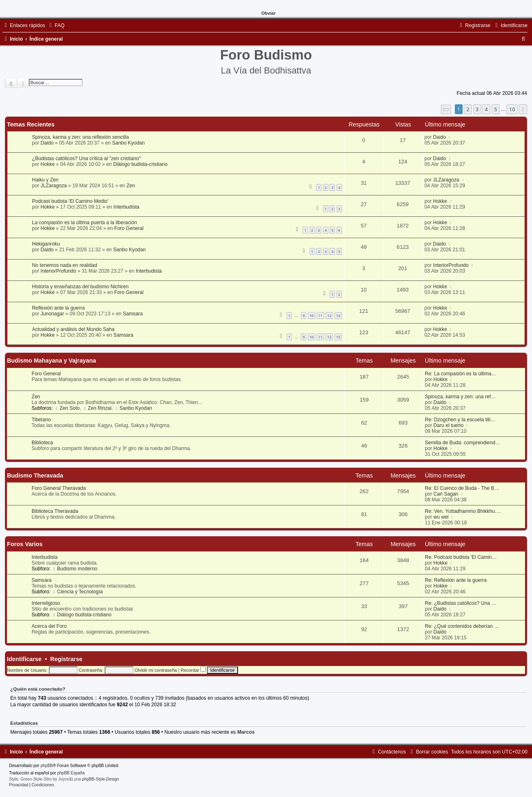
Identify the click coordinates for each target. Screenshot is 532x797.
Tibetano (41, 420)
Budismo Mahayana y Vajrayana (52, 361)
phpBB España (71, 773)
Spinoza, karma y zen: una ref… (460, 397)
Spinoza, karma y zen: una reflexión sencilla (80, 137)
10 (312, 316)
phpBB (47, 766)
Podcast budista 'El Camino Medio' (70, 201)
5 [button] (496, 109)
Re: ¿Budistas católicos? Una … (461, 603)
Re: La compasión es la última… (461, 374)
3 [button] (477, 109)
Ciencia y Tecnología (77, 592)
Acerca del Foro (49, 626)
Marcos (246, 732)
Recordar (193, 670)
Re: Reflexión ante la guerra (456, 580)
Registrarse (66, 659)
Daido (47, 143)
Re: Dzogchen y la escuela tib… (460, 420)
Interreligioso (46, 603)
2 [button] (468, 109)
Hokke (48, 164)
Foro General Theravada (59, 488)
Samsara (133, 314)
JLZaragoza (54, 186)
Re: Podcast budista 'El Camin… (461, 557)
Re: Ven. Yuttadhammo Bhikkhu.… (463, 511)
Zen (131, 186)
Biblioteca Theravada (55, 511)
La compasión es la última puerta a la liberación (84, 223)
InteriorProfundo (58, 271)
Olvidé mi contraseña (156, 670)
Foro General (129, 228)
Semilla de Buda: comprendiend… (463, 443)
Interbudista (126, 207)
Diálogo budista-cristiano (140, 164)
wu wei (441, 517)
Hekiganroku (46, 244)
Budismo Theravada (35, 475)
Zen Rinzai (97, 408)
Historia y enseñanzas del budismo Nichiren (80, 287)
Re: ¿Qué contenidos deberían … (462, 626)
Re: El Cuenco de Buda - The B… (462, 488)
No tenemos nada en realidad (65, 265)
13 (338, 316)
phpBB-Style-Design (101, 779)
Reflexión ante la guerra (58, 308)
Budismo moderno (75, 569)
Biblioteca (42, 443)
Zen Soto (67, 408)
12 (329, 316)
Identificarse (24, 659)
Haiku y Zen (45, 180)
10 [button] (512, 109)
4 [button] (486, 109)
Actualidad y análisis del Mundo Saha (73, 329)
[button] (446, 109)
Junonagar (52, 314)
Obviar (269, 13)
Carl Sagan (446, 494)
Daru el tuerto (448, 425)
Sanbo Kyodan (128, 143)
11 (320, 316)
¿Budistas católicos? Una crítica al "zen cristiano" (86, 158)
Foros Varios (25, 544)
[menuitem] (56, 25)
